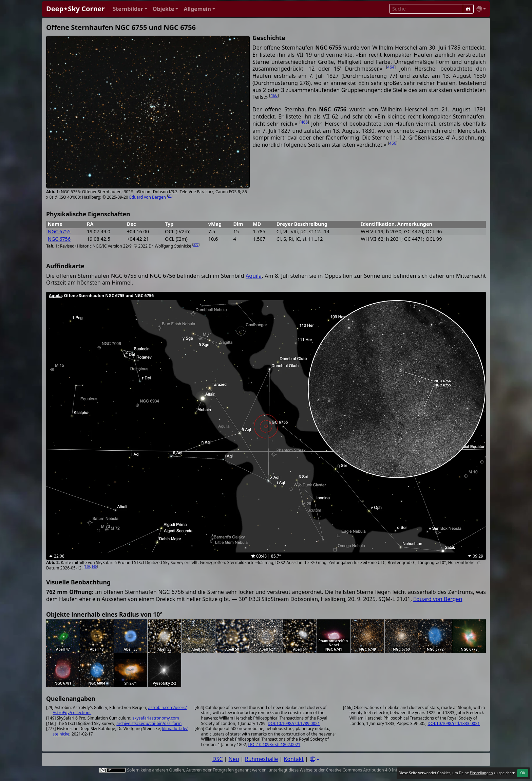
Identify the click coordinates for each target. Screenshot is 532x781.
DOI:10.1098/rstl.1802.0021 (274, 744)
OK (523, 773)
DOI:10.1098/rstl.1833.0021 (454, 723)
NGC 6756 (59, 239)
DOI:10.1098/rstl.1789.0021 (294, 723)
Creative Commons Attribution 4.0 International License (379, 770)
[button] (130, 9)
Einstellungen (481, 773)
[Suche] (468, 9)
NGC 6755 (59, 231)
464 (391, 67)
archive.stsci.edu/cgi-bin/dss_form (149, 723)
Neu (234, 759)
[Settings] (315, 759)
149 (87, 567)
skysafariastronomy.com (156, 718)
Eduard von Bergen (148, 197)
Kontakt (294, 759)
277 (196, 245)
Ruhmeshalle (262, 759)
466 (274, 95)
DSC (218, 759)
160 (94, 567)
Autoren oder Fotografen (210, 770)
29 (170, 196)
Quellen (177, 770)
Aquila (254, 276)
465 (305, 122)
